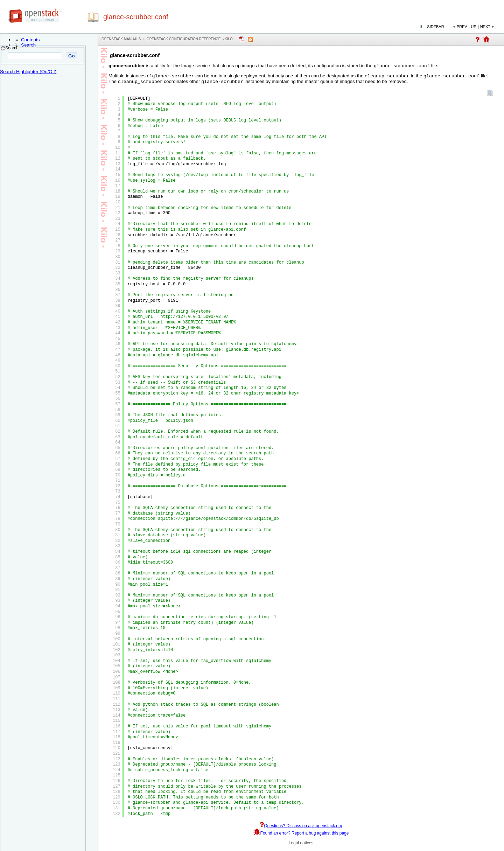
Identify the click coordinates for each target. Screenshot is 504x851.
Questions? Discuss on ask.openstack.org (301, 828)
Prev (462, 27)
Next (485, 27)
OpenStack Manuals (121, 39)
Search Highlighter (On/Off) (28, 72)
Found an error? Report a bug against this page (301, 835)
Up (474, 27)
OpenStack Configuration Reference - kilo (190, 39)
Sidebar (435, 27)
